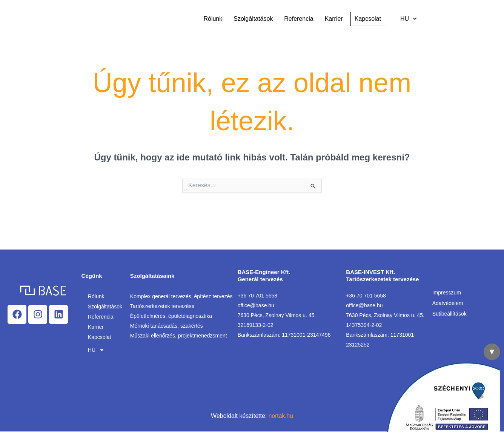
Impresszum (447, 293)
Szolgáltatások (253, 19)
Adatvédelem (448, 303)
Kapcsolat (99, 337)
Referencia (299, 19)
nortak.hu (281, 416)
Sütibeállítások (449, 314)
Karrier (334, 19)
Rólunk (213, 19)
